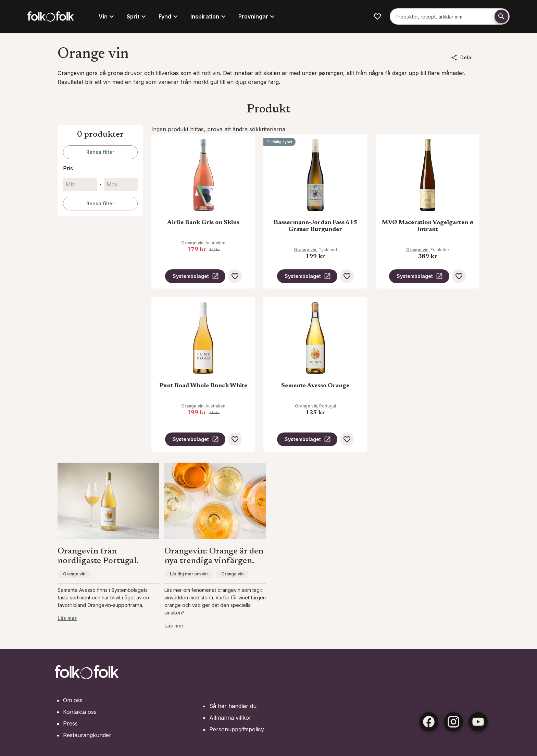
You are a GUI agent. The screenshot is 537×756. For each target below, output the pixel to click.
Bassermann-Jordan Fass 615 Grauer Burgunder (315, 226)
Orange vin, (193, 243)
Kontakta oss (80, 712)
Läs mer (67, 618)
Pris (68, 168)
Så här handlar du (233, 706)
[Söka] (501, 16)
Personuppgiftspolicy (237, 729)
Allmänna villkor (230, 718)
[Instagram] (453, 722)
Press (70, 723)
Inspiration (209, 16)
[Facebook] (429, 722)
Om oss (73, 700)
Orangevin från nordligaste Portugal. (98, 556)
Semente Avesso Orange (315, 386)
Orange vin (74, 574)
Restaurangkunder (87, 735)
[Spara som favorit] (235, 276)
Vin (107, 16)
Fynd (169, 16)
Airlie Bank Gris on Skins (203, 223)
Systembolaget (196, 276)
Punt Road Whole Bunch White (203, 386)
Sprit (137, 16)
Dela (461, 58)
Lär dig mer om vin (189, 574)
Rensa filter (100, 152)
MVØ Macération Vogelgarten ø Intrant (427, 226)
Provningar (257, 16)
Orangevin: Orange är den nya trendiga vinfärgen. (214, 556)
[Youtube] (478, 722)
